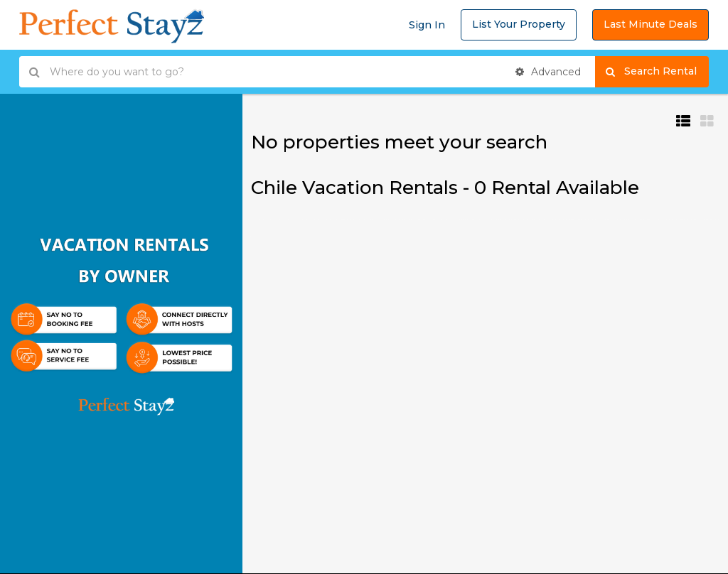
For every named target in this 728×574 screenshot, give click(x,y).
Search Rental (657, 72)
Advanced (548, 72)
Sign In (427, 25)
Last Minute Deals (651, 24)
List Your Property (519, 24)
